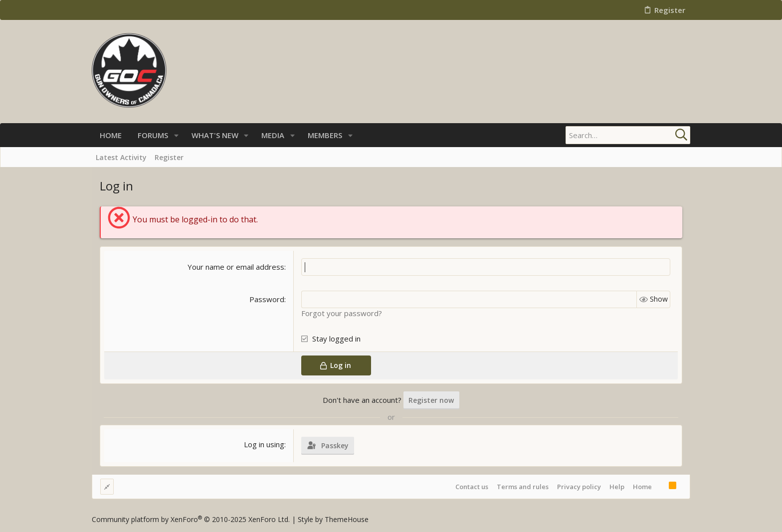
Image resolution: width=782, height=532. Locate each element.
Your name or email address (236, 267)
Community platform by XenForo (191, 519)
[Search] (628, 135)
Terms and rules (523, 487)
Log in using (264, 444)
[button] (176, 135)
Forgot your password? (342, 313)
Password (267, 299)
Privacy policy (579, 487)
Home (642, 487)
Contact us (472, 487)
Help (617, 487)
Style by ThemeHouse (333, 519)
